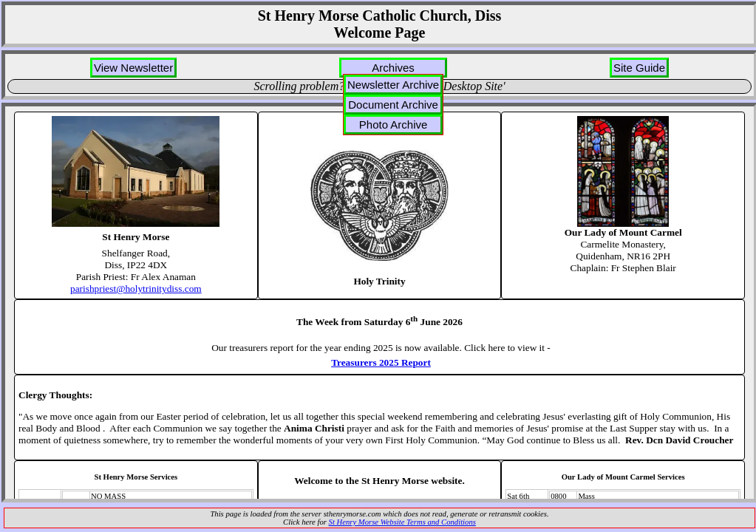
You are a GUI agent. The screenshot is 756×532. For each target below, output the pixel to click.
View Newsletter (133, 68)
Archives (393, 68)
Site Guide (639, 68)
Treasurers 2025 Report (381, 362)
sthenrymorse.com (353, 514)
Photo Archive (394, 125)
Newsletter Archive (393, 85)
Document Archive (393, 105)
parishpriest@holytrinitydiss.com (136, 289)
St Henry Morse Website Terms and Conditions (402, 522)
